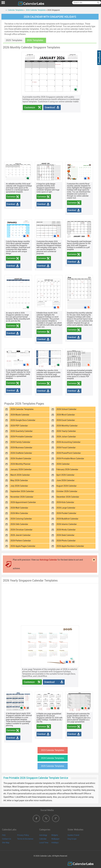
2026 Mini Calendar (19, 513)
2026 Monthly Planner (20, 464)
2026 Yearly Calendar (66, 431)
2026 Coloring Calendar (21, 519)
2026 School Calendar (66, 409)
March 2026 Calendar (20, 475)
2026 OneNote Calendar (21, 453)
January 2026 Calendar (21, 469)
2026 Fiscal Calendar (66, 448)
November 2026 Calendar (22, 497)
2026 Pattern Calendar (21, 541)
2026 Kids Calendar (65, 502)
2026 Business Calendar (21, 448)
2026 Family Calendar (20, 442)
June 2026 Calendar (66, 480)
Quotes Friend (73, 835)
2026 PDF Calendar (19, 426)
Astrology (43, 835)
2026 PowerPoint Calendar (69, 453)
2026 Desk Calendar (65, 535)
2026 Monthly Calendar (67, 426)
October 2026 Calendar (67, 491)
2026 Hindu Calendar (66, 530)
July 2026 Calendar (19, 486)
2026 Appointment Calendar (23, 502)
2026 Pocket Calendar (66, 513)
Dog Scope (72, 839)
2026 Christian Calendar (21, 530)
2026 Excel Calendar (66, 420)
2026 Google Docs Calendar (23, 420)
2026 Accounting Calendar (68, 442)
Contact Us (7, 839)
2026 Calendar (63, 464)
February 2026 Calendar (67, 469)
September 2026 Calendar (22, 491)
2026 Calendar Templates (36, 10)
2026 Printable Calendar (21, 437)
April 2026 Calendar (65, 475)
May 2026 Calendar (19, 480)
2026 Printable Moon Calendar (70, 458)
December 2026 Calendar (68, 497)
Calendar (43, 839)
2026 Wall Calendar (19, 508)
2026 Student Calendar (21, 458)
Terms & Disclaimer (25, 839)
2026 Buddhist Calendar (67, 519)
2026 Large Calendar (66, 508)
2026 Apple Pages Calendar (23, 546)
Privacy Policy (23, 835)
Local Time (44, 843)
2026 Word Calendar (66, 415)
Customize (30, 107)
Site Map (6, 843)
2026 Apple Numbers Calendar (70, 546)
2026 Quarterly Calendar (21, 431)
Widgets (55, 835)
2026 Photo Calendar (66, 541)
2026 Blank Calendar (20, 415)
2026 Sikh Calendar (19, 524)
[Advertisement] (53, 133)
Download (50, 107)
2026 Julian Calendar (66, 437)
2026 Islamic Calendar (67, 524)
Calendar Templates (16, 10)
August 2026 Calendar (67, 486)
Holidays (55, 843)
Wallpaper (55, 839)
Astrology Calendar (48, 560)
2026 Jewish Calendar (20, 535)
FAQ (4, 835)
